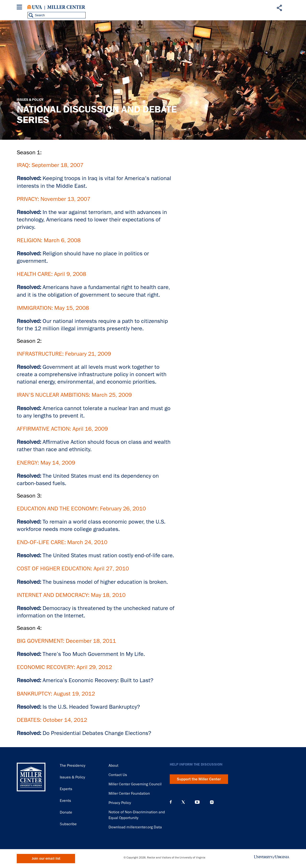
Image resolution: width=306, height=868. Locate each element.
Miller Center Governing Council (135, 784)
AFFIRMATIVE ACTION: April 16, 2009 (62, 429)
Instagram (212, 802)
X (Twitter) (183, 802)
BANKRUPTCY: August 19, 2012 (56, 694)
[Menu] (20, 8)
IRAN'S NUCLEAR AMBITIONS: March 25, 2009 (74, 395)
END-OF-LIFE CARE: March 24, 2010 (62, 542)
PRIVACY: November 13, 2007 (54, 199)
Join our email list (46, 859)
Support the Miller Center (199, 779)
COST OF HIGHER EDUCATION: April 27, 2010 (73, 568)
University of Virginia (35, 7)
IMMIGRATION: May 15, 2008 (53, 308)
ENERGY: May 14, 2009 (46, 463)
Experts (66, 789)
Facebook (171, 802)
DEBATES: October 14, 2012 (52, 720)
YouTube (197, 802)
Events (65, 801)
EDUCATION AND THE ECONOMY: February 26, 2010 (81, 508)
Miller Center (66, 7)
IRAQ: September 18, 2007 (50, 165)
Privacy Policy (120, 803)
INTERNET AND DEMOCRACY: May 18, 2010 (71, 595)
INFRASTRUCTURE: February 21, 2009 (64, 354)
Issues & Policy (30, 100)
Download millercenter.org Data (135, 827)
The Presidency (73, 766)
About (113, 766)
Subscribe (68, 824)
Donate (66, 812)
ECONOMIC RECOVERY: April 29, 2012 (64, 667)
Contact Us (118, 775)
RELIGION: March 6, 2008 (49, 240)
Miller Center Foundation (129, 793)
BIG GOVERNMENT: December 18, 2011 (66, 641)
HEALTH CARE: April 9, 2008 (51, 274)
